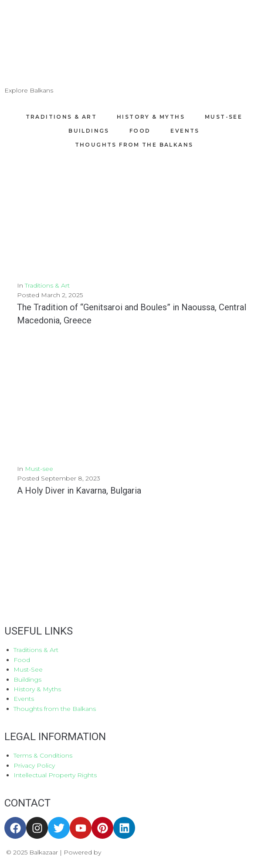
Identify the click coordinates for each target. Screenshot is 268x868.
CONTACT (27, 803)
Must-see (39, 469)
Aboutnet (117, 852)
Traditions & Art (47, 285)
